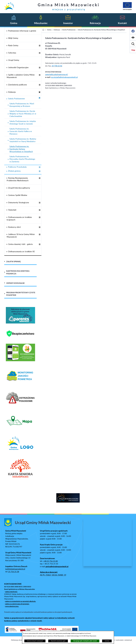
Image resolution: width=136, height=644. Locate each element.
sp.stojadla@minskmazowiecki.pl (64, 77)
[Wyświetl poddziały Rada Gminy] (40, 46)
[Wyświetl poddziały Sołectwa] (40, 53)
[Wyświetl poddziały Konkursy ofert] (40, 227)
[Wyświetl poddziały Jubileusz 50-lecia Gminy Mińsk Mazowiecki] (40, 235)
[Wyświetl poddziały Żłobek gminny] (40, 171)
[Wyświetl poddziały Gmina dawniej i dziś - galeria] (40, 244)
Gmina (49, 30)
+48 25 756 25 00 (50, 561)
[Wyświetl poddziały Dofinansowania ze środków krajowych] (40, 217)
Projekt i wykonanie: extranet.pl (121, 640)
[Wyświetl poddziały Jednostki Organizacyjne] (40, 68)
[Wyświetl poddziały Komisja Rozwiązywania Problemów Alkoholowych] (40, 178)
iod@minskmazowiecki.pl (15, 569)
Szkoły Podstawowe (69, 30)
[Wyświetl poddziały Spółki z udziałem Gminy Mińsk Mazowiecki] (40, 75)
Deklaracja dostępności (19, 640)
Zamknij (107, 641)
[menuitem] (23, 31)
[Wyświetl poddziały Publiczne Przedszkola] (40, 167)
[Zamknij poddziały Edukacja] (40, 92)
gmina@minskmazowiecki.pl (57, 567)
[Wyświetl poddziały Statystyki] (40, 210)
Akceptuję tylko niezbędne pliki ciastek (85, 641)
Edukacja (57, 30)
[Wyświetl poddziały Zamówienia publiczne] (40, 85)
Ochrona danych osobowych (35, 641)
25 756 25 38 (14, 572)
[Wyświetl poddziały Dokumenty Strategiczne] (40, 203)
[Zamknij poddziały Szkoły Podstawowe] (40, 98)
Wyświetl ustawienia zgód (58, 641)
